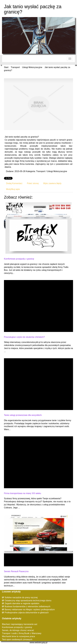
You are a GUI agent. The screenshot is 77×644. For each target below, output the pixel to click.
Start (6, 67)
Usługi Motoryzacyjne (32, 67)
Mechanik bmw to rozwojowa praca (18, 636)
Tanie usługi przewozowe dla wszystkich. (23, 415)
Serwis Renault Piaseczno (16, 571)
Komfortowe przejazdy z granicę (19, 259)
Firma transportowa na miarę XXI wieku (22, 493)
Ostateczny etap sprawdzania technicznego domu (28, 601)
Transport (15, 67)
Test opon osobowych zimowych (17, 639)
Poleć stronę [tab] (33, 183)
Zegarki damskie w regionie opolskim (22, 603)
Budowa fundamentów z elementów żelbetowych (27, 606)
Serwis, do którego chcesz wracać (18, 630)
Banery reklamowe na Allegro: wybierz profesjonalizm (30, 610)
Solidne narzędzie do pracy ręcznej (21, 597)
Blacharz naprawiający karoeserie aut (20, 624)
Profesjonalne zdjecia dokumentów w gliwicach (27, 613)
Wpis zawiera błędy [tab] (52, 183)
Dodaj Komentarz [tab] (14, 183)
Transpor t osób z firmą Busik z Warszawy (22, 633)
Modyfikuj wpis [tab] (13, 189)
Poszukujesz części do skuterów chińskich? (24, 337)
